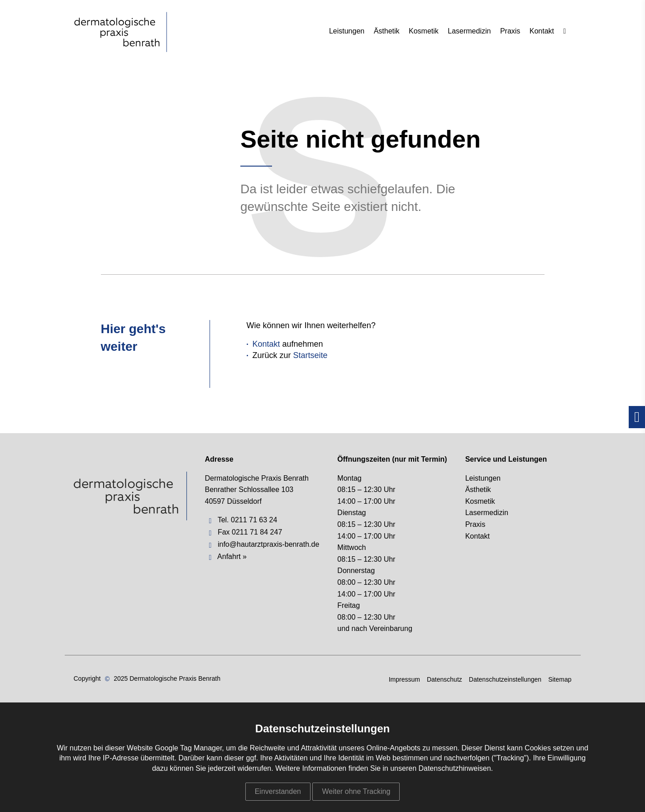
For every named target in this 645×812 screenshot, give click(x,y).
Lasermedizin (469, 31)
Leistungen (347, 31)
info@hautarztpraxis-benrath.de (268, 544)
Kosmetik (424, 31)
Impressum (404, 679)
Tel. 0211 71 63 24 (248, 520)
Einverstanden (278, 791)
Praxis (510, 31)
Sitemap (560, 679)
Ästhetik (387, 31)
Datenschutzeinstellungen (505, 679)
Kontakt (542, 31)
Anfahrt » (232, 556)
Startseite (311, 355)
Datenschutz (444, 679)
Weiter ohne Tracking (356, 791)
